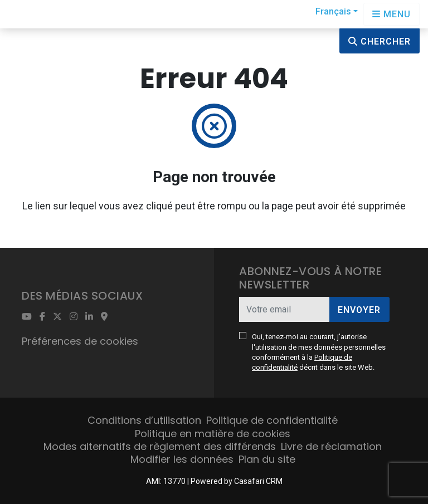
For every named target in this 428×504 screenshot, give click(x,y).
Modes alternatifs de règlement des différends (160, 446)
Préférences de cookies (80, 341)
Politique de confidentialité (272, 420)
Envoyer (359, 310)
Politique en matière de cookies (213, 434)
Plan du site (267, 459)
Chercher (380, 41)
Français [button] (333, 11)
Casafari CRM (258, 481)
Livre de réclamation (331, 446)
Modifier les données (182, 459)
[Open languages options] (391, 14)
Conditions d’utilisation (144, 420)
